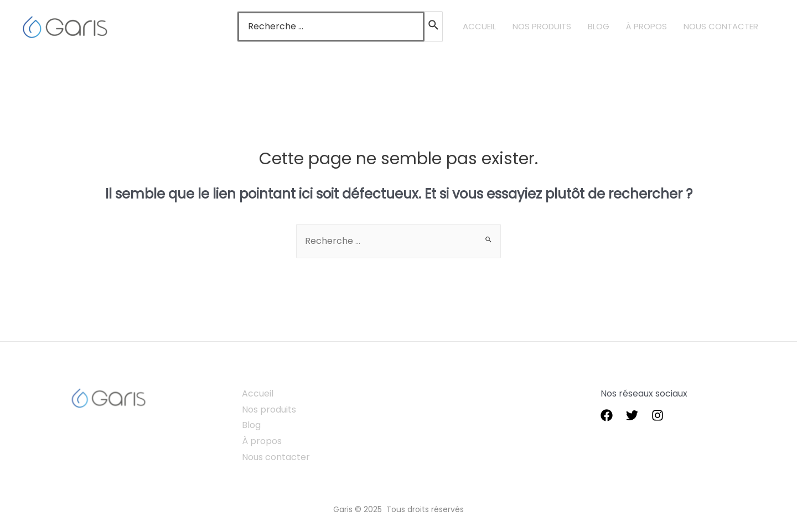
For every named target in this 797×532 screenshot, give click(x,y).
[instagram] (658, 415)
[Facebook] (607, 415)
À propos (262, 441)
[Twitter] (632, 415)
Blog (251, 425)
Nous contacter (276, 457)
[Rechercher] (434, 27)
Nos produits (269, 410)
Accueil (258, 393)
